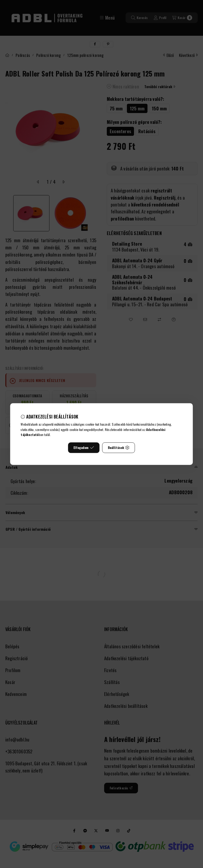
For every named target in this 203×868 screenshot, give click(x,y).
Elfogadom (84, 448)
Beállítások (119, 448)
